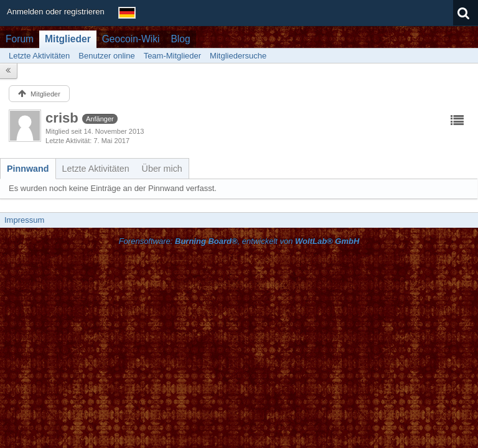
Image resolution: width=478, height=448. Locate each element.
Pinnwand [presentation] (28, 169)
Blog (180, 39)
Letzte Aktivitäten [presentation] (96, 169)
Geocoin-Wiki (131, 39)
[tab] (28, 169)
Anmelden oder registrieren (56, 12)
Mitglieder (68, 39)
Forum (20, 39)
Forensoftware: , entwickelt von (239, 241)
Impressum (24, 220)
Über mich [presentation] (162, 169)
